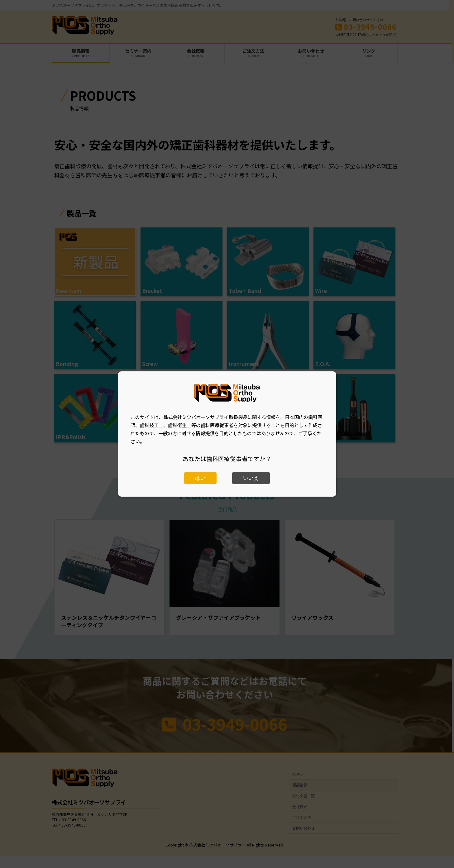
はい (200, 478)
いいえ (251, 478)
